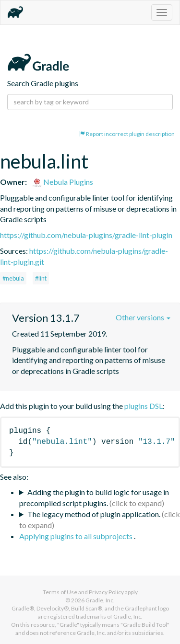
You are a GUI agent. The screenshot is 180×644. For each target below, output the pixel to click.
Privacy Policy (106, 592)
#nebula (13, 278)
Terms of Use (60, 592)
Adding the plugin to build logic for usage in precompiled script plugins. (94, 497)
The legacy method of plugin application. (94, 514)
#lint (41, 278)
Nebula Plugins (63, 182)
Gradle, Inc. (100, 600)
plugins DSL (144, 406)
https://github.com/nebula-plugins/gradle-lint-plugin (86, 235)
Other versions (143, 317)
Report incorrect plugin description (127, 134)
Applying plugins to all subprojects (77, 536)
